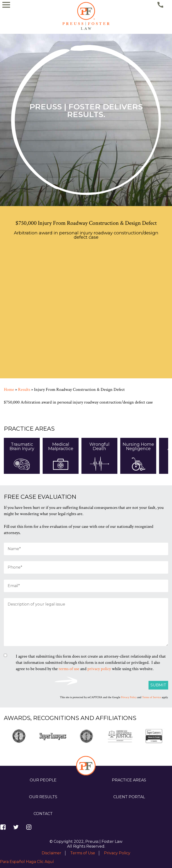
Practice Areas (129, 780)
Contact (43, 814)
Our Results (43, 797)
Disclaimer (52, 853)
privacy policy (99, 669)
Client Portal (129, 797)
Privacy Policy (129, 697)
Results (24, 389)
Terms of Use (83, 853)
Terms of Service (152, 697)
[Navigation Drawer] (13, 43)
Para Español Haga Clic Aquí (27, 862)
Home (9, 389)
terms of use (69, 669)
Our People (43, 780)
